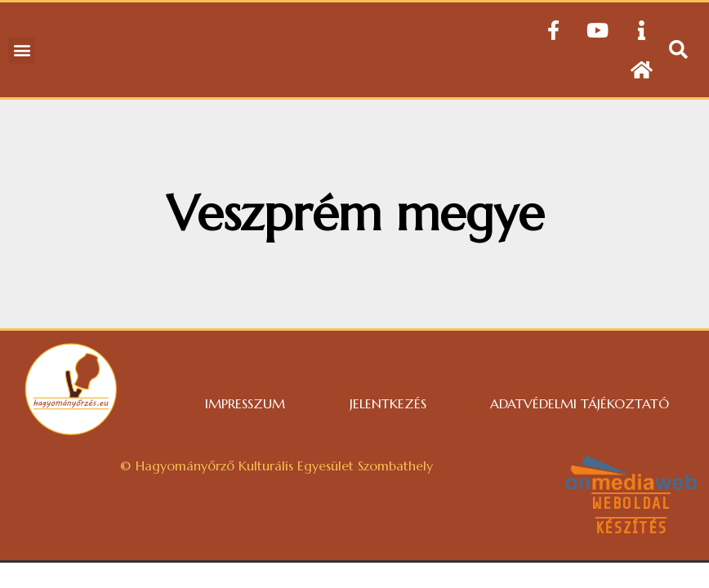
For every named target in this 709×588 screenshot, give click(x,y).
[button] (22, 50)
